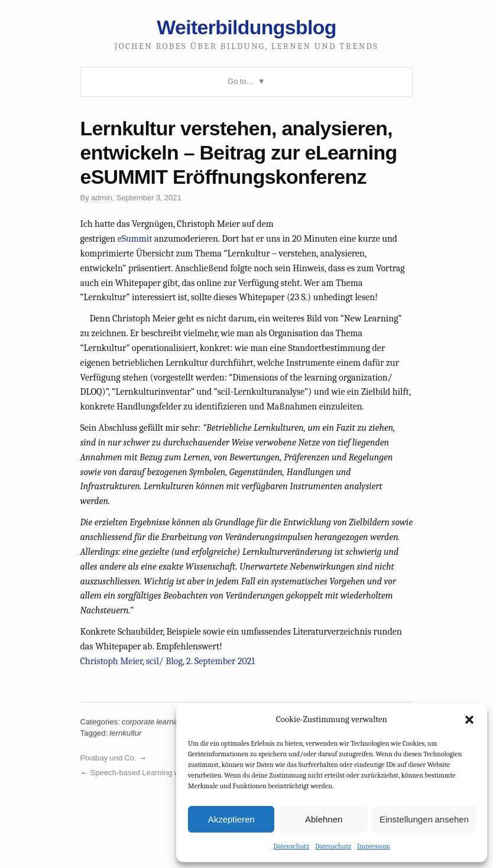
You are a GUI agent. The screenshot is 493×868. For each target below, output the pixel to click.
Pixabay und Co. (108, 758)
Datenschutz (291, 846)
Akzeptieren (231, 819)
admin (102, 198)
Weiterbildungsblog (246, 27)
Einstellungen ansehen (424, 819)
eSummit (135, 239)
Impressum (374, 846)
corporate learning (153, 722)
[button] (469, 720)
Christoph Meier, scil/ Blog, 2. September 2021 (168, 661)
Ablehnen (324, 819)
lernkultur (125, 733)
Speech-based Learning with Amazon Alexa (164, 773)
